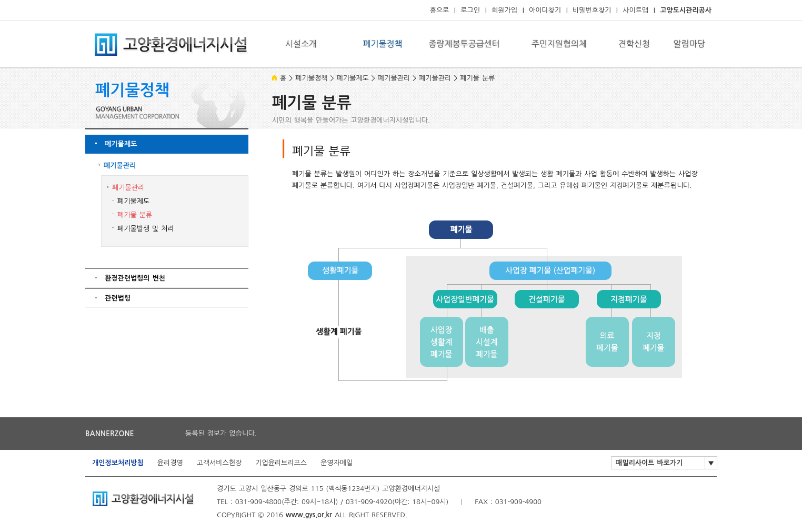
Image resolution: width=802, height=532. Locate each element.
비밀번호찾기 (592, 10)
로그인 (470, 10)
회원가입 (504, 10)
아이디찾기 (545, 10)
